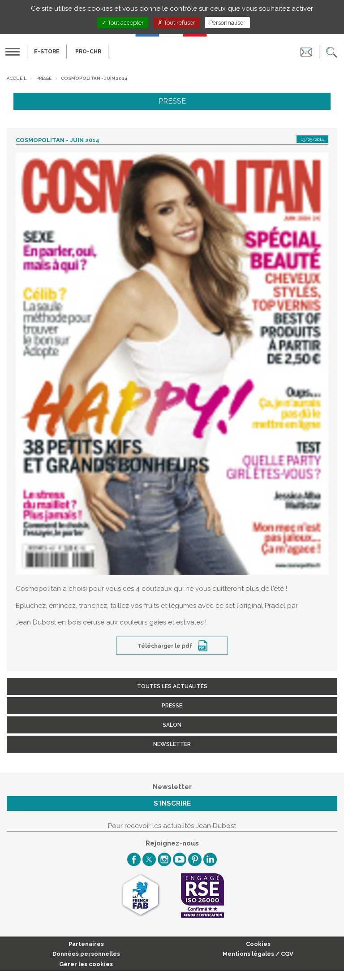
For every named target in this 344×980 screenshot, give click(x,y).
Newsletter (172, 744)
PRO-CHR (88, 52)
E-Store (47, 52)
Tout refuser (176, 23)
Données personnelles (86, 954)
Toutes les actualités (172, 686)
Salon (172, 725)
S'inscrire (172, 803)
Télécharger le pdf (166, 646)
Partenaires (86, 944)
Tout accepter (123, 23)
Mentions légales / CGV (258, 954)
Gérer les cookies (86, 964)
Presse (44, 78)
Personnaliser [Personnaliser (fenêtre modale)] (227, 23)
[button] (332, 52)
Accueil (17, 78)
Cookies (258, 944)
